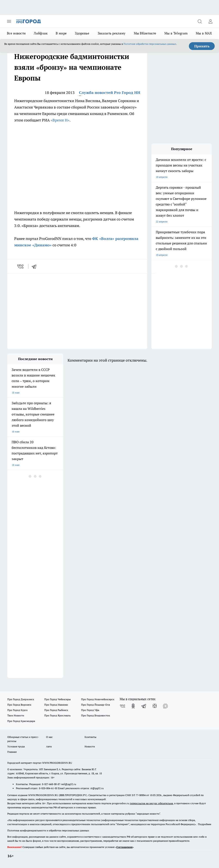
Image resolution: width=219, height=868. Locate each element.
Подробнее (205, 824)
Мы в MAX (204, 33)
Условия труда (16, 746)
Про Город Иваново (56, 705)
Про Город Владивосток (96, 715)
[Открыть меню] (9, 21)
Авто (49, 746)
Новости (90, 746)
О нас (49, 737)
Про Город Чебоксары (58, 699)
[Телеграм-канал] (144, 706)
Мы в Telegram (176, 33)
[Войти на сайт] (210, 21)
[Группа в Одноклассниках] (133, 706)
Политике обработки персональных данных (150, 44)
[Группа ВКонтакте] (122, 706)
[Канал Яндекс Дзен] (155, 706)
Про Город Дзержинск (21, 699)
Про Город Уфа (90, 710)
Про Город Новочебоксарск (98, 699)
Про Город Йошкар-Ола (96, 705)
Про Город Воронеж (19, 705)
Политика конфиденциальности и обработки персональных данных (48, 830)
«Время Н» (60, 120)
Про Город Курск (17, 710)
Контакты (90, 737)
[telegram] (35, 266)
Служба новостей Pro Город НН (110, 93)
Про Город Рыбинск (56, 710)
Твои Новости (16, 715)
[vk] (21, 266)
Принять (202, 46)
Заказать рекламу (112, 33)
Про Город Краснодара (21, 721)
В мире (61, 33)
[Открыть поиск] (200, 21)
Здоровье (82, 33)
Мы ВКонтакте (145, 33)
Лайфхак (41, 33)
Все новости (16, 33)
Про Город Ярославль (57, 715)
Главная (12, 752)
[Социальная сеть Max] (165, 706)
